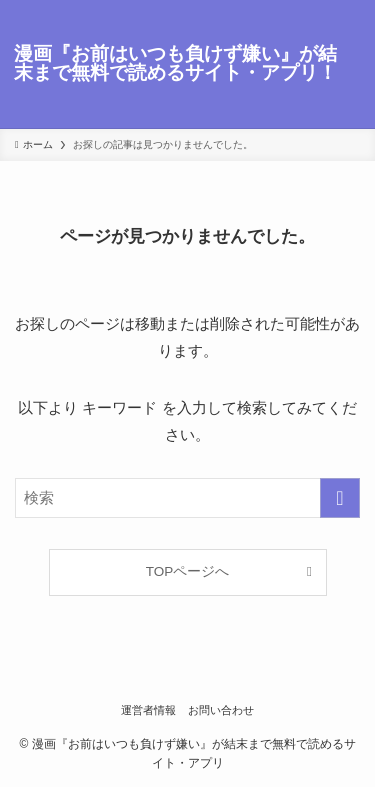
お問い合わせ (221, 710)
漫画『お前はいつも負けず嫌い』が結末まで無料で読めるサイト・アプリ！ (175, 64)
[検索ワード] (187, 498)
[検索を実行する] (340, 498)
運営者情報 (148, 710)
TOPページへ (188, 571)
